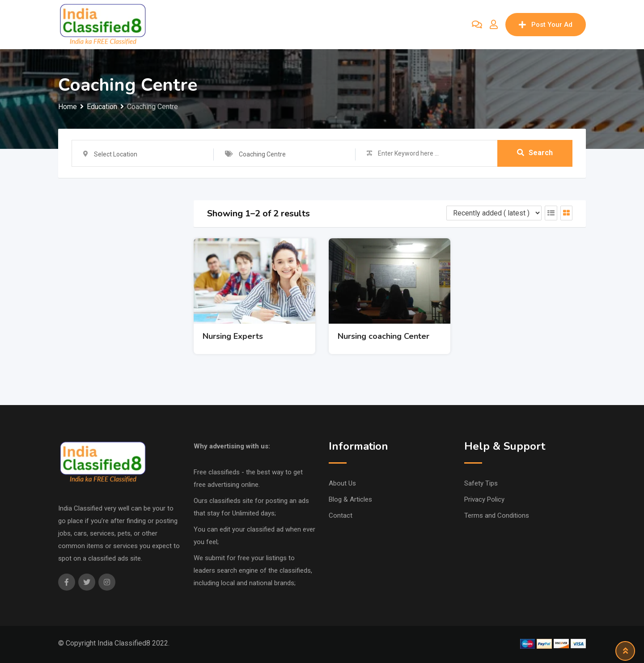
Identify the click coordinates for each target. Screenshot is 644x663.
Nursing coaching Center (383, 336)
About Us (342, 483)
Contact (341, 515)
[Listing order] (494, 213)
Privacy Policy (484, 499)
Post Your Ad (546, 25)
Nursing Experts (233, 336)
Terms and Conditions (497, 515)
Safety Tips (481, 483)
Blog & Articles (350, 499)
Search (535, 153)
